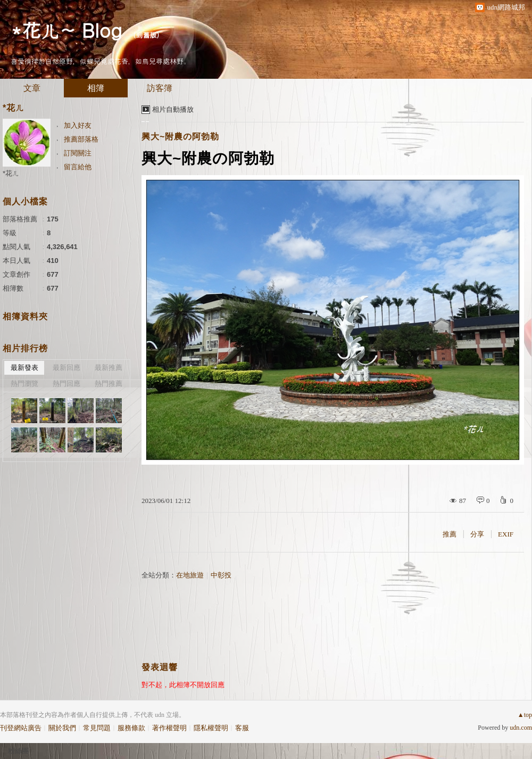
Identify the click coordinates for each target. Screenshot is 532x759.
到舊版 (146, 35)
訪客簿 (160, 88)
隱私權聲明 (211, 728)
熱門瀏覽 (24, 383)
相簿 (96, 88)
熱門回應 (66, 383)
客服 (242, 728)
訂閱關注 (78, 153)
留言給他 (78, 167)
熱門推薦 (109, 383)
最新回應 (66, 368)
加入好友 (78, 125)
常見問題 (97, 728)
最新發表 (24, 368)
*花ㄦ (11, 173)
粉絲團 (18, 751)
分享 (477, 534)
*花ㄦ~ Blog (66, 30)
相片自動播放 (173, 109)
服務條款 (131, 728)
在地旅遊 (190, 575)
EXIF (506, 534)
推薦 (450, 534)
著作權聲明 (169, 728)
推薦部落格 (81, 139)
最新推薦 (109, 368)
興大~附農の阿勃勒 (180, 137)
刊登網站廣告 (21, 728)
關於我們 (62, 728)
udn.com (521, 728)
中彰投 (221, 575)
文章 (32, 88)
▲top (525, 715)
